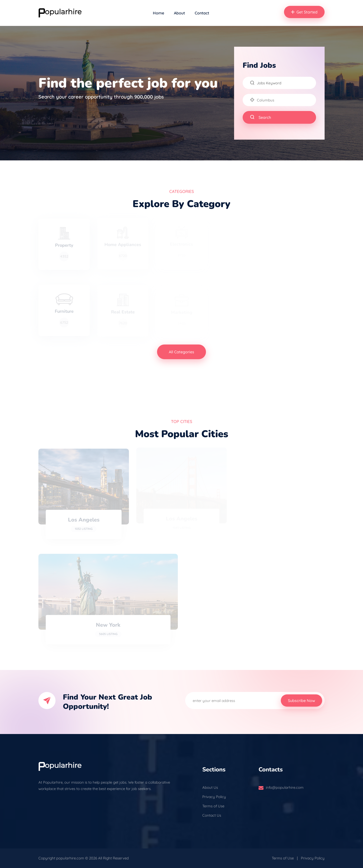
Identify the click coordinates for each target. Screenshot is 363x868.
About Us (210, 787)
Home (159, 13)
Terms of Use (213, 806)
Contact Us (212, 815)
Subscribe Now (301, 701)
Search (261, 117)
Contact (202, 13)
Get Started (304, 12)
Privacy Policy (214, 797)
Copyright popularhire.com (61, 858)
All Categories (181, 352)
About (179, 13)
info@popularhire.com (285, 787)
